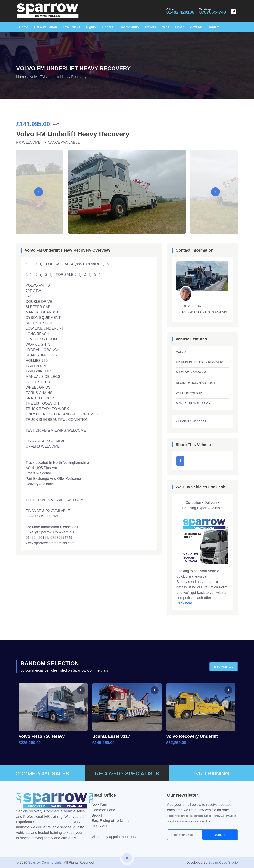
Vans (166, 27)
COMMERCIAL (42, 774)
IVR (212, 774)
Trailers (150, 27)
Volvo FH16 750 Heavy (42, 736)
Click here (184, 603)
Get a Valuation (45, 27)
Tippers (108, 27)
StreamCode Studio (223, 863)
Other (179, 27)
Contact (214, 27)
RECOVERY (127, 774)
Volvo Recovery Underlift (192, 736)
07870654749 (213, 12)
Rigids (91, 27)
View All (196, 27)
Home (24, 27)
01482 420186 (180, 12)
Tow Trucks (72, 27)
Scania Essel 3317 (111, 736)
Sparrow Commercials (45, 863)
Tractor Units (129, 27)
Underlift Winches (192, 421)
